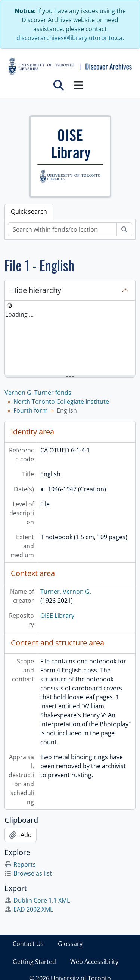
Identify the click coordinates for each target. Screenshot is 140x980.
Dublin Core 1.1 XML (37, 900)
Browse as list (28, 873)
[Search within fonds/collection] (62, 229)
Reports (20, 864)
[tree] (70, 338)
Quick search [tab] (29, 211)
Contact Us (28, 944)
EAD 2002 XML (29, 909)
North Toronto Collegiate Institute (61, 402)
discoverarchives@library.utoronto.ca (69, 38)
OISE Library (57, 616)
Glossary (70, 944)
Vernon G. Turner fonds (38, 393)
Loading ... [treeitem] (19, 314)
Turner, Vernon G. (66, 592)
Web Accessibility (94, 962)
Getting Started (34, 962)
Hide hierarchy (36, 290)
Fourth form (31, 410)
